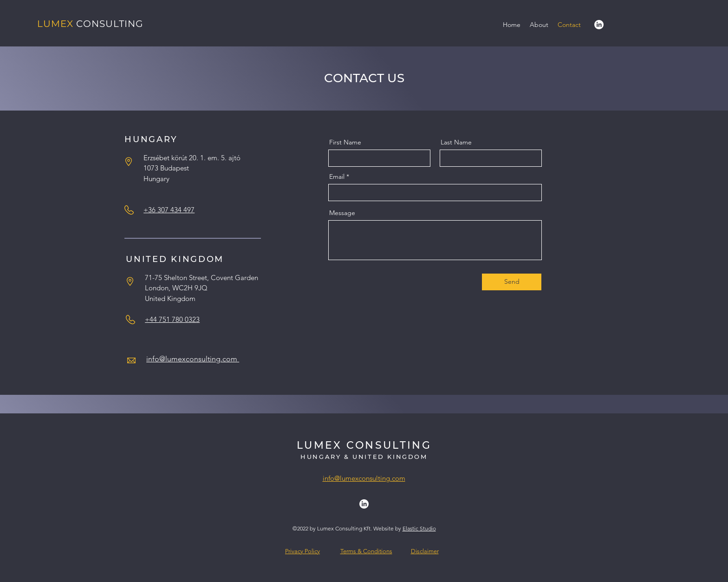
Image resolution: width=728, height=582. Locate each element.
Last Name (456, 142)
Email (337, 177)
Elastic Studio (419, 528)
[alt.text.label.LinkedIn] (599, 25)
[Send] (512, 282)
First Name (345, 142)
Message (342, 213)
